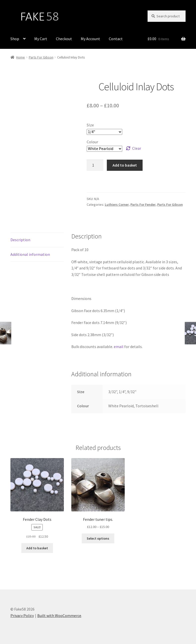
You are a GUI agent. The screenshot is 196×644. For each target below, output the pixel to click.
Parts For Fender (143, 205)
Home (20, 57)
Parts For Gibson (41, 57)
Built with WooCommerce (59, 615)
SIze (90, 125)
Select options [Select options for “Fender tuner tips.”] (98, 538)
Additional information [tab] (30, 254)
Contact (116, 39)
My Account (90, 39)
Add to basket (125, 165)
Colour (92, 142)
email (119, 347)
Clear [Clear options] (137, 148)
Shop (15, 39)
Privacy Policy (22, 615)
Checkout (64, 39)
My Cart (41, 39)
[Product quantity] (95, 165)
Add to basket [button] (37, 548)
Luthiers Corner (117, 205)
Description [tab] (20, 240)
